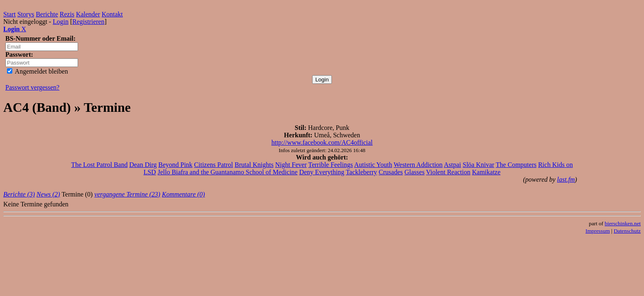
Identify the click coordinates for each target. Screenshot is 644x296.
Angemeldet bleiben (37, 71)
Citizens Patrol (214, 165)
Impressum (598, 231)
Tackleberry (361, 172)
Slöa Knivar (479, 165)
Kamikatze (486, 172)
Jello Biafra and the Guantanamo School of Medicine (228, 172)
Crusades (391, 172)
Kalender (88, 14)
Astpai (453, 165)
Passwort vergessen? (32, 87)
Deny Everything (322, 172)
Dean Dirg (143, 165)
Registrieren (88, 22)
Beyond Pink (175, 165)
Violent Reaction (448, 172)
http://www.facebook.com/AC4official (322, 142)
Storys (26, 14)
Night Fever (291, 165)
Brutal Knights (254, 165)
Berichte (47, 14)
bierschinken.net (623, 223)
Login (60, 22)
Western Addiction (418, 165)
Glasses (415, 172)
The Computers (516, 165)
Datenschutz (627, 231)
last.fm (566, 179)
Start (9, 14)
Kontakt (113, 14)
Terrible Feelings (331, 165)
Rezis (67, 14)
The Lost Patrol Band (99, 165)
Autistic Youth (373, 165)
